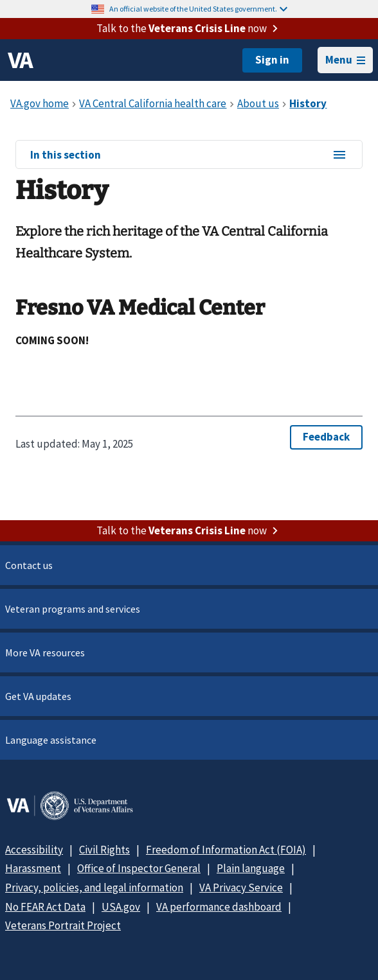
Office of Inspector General (139, 868)
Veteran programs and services (73, 609)
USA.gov (121, 907)
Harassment (33, 868)
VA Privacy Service (241, 888)
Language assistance (51, 740)
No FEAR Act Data (45, 907)
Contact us (29, 565)
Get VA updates (38, 696)
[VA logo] (21, 60)
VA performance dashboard (219, 907)
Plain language (251, 868)
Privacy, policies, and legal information (94, 888)
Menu (345, 60)
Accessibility (34, 850)
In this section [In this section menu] (189, 155)
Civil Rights (104, 850)
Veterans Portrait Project (63, 925)
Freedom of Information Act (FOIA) (226, 850)
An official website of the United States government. (198, 9)
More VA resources (45, 652)
